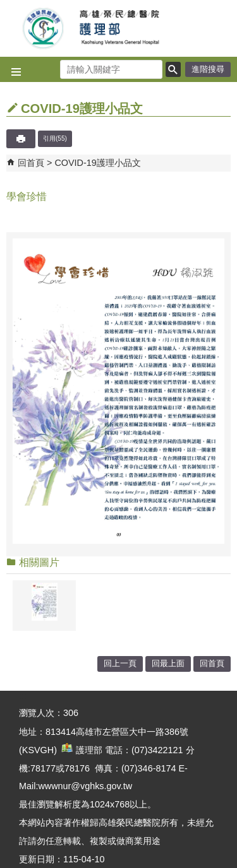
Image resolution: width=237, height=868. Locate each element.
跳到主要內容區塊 (7, 7)
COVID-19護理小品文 (97, 163)
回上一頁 (120, 663)
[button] (173, 69)
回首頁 (31, 163)
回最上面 (168, 663)
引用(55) (55, 138)
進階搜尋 (208, 69)
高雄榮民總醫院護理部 (119, 28)
